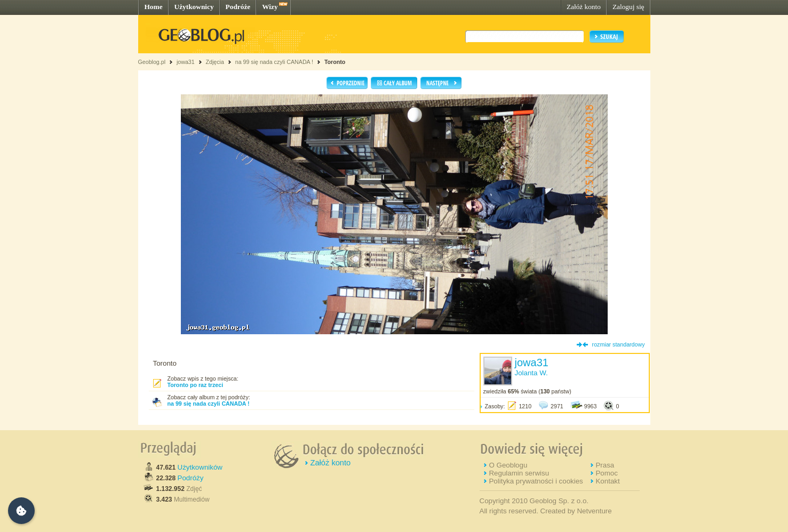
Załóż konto (584, 7)
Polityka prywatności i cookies (536, 481)
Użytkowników (200, 467)
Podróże (238, 7)
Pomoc (606, 473)
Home (154, 7)
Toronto (335, 62)
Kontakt (607, 481)
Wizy (270, 7)
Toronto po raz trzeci (196, 385)
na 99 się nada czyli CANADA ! (274, 62)
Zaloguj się (628, 7)
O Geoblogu (508, 465)
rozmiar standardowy (619, 344)
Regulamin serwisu (519, 473)
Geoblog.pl (152, 62)
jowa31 (186, 62)
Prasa (605, 465)
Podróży (191, 478)
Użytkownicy (194, 7)
